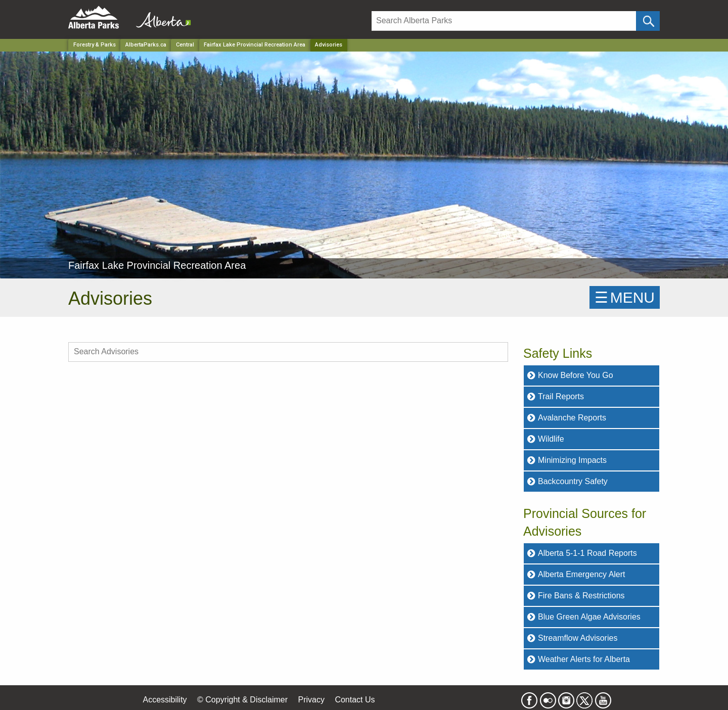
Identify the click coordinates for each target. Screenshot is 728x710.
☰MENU (625, 297)
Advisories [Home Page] (329, 45)
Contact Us (355, 700)
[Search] (504, 21)
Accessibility (165, 700)
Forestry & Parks (95, 45)
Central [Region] (185, 45)
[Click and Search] (648, 21)
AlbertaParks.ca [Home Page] (146, 45)
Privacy (311, 700)
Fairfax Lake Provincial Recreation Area (255, 45)
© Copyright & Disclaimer (242, 700)
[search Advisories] (288, 352)
